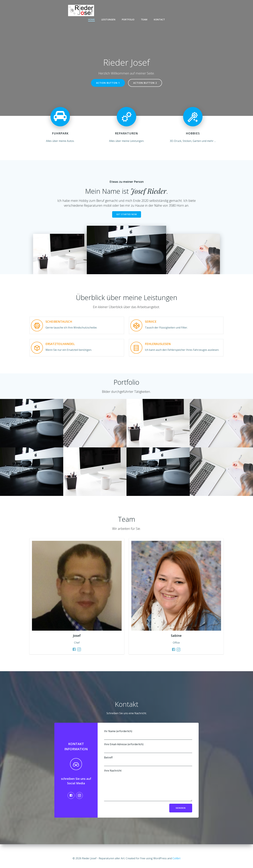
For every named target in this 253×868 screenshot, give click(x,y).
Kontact (159, 19)
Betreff (148, 761)
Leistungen (108, 19)
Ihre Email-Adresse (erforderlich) (148, 748)
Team (144, 19)
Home (91, 19)
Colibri (176, 858)
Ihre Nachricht (148, 787)
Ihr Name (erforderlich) (148, 735)
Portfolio (128, 19)
